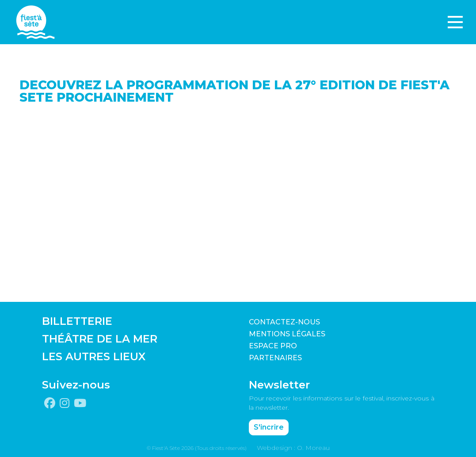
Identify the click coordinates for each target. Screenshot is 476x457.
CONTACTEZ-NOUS (284, 322)
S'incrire (269, 427)
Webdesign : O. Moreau (293, 448)
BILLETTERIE (77, 321)
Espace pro (273, 346)
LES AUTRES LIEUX (94, 356)
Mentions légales (287, 334)
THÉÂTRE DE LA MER (100, 339)
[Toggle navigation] (455, 22)
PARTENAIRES (275, 358)
